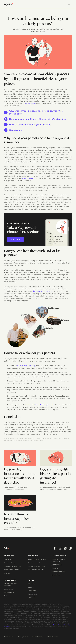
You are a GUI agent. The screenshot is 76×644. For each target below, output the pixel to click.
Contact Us (32, 597)
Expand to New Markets (36, 566)
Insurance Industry (58, 572)
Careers (31, 587)
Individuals (56, 575)
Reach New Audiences (36, 563)
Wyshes (7, 573)
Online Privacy (37, 637)
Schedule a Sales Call (36, 570)
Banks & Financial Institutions (58, 560)
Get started (15, 240)
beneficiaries (30, 103)
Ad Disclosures (52, 637)
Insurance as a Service (12, 566)
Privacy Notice (23, 637)
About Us (31, 584)
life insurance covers (42, 291)
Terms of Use (9, 637)
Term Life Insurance (11, 570)
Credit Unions (56, 565)
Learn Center (9, 589)
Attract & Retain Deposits (37, 559)
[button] (69, 4)
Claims (6, 596)
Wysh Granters (33, 594)
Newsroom (32, 591)
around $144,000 (30, 178)
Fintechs (55, 568)
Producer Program (11, 563)
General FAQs (9, 592)
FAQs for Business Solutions (11, 585)
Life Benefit (8, 559)
